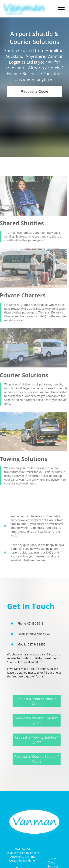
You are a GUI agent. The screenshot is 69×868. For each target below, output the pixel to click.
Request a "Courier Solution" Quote (38, 759)
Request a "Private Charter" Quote (38, 720)
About (52, 862)
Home (52, 858)
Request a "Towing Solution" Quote (38, 740)
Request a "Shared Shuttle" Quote (38, 701)
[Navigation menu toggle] (61, 9)
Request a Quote (34, 91)
